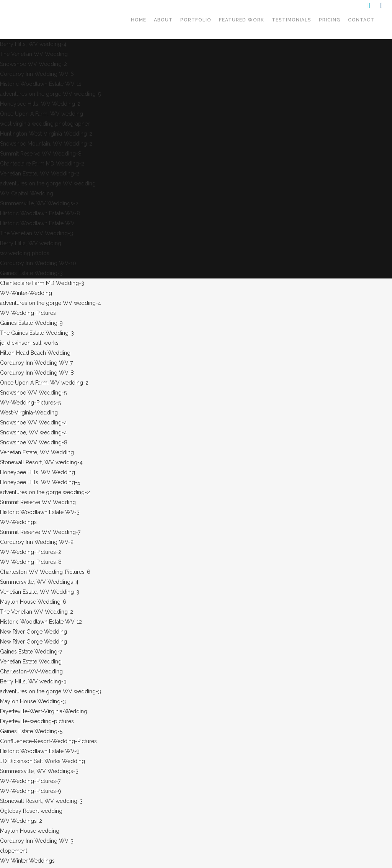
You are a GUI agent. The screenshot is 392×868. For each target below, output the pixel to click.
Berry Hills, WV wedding (31, 243)
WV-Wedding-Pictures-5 (30, 403)
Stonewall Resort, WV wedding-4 (41, 462)
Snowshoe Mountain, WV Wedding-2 (46, 144)
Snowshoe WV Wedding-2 (33, 64)
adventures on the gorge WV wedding (48, 183)
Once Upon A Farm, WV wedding (42, 114)
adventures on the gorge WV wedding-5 (50, 94)
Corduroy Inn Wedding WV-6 (37, 74)
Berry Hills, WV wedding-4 (33, 44)
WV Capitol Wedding (27, 193)
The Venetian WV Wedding (34, 54)
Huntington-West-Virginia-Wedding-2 (46, 134)
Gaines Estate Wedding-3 (31, 273)
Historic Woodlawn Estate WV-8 (40, 213)
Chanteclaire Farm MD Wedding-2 (42, 164)
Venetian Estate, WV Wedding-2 (40, 174)
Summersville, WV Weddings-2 (39, 203)
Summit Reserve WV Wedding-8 (41, 154)
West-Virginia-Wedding (29, 413)
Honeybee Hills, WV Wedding (38, 472)
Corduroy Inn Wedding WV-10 (38, 263)
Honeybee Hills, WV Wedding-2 (40, 104)
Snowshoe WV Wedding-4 (33, 423)
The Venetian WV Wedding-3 (37, 233)
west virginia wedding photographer (45, 124)
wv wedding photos (25, 253)
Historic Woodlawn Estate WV (37, 223)
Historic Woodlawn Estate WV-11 (41, 84)
